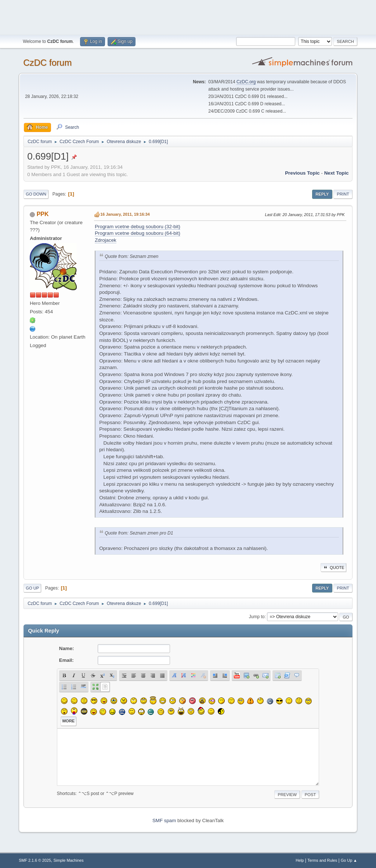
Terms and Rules (322, 860)
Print (343, 194)
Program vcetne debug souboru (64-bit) (138, 233)
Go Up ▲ (349, 860)
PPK (43, 214)
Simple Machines (69, 860)
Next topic (337, 173)
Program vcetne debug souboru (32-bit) (138, 227)
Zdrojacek (106, 240)
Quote (333, 568)
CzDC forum (47, 63)
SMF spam (164, 820)
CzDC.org (246, 82)
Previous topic (302, 173)
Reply (322, 194)
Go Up (32, 588)
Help (300, 860)
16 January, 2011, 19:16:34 (125, 214)
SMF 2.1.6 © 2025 (35, 860)
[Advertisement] (188, 17)
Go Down (36, 194)
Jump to (257, 617)
